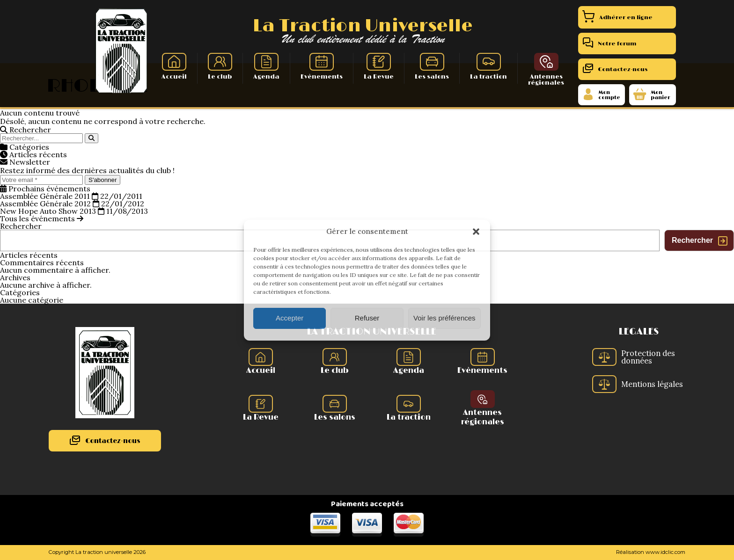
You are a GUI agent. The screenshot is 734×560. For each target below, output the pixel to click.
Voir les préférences (444, 318)
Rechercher (21, 226)
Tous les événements (42, 218)
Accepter (290, 318)
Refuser (367, 318)
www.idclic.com (665, 552)
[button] (476, 232)
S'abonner (103, 180)
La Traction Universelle (363, 26)
